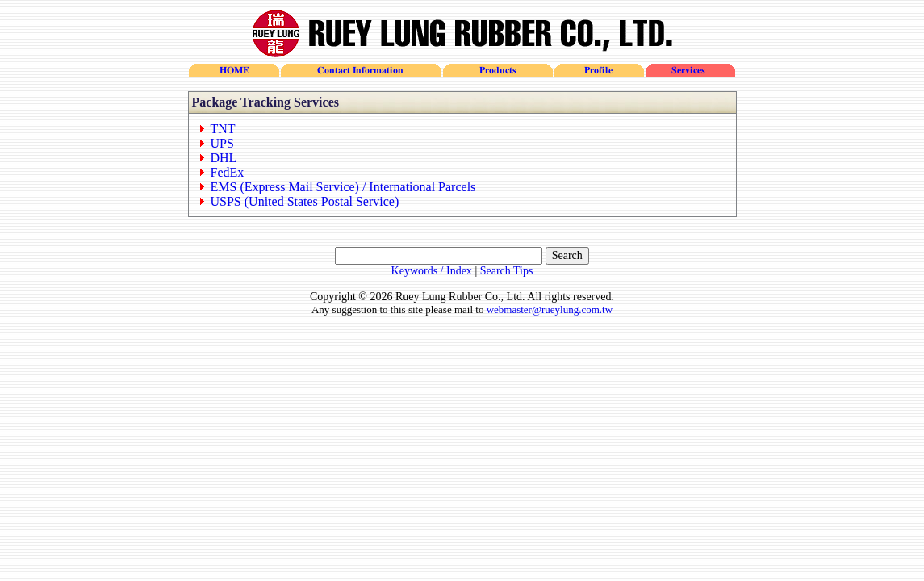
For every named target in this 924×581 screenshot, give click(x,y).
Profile (598, 70)
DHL (224, 158)
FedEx (228, 172)
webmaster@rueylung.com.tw (550, 309)
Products (497, 70)
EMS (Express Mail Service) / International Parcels (343, 187)
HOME (234, 70)
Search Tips (507, 271)
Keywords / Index (432, 271)
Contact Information (360, 70)
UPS (222, 143)
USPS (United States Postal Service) (305, 201)
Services (690, 70)
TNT (223, 129)
